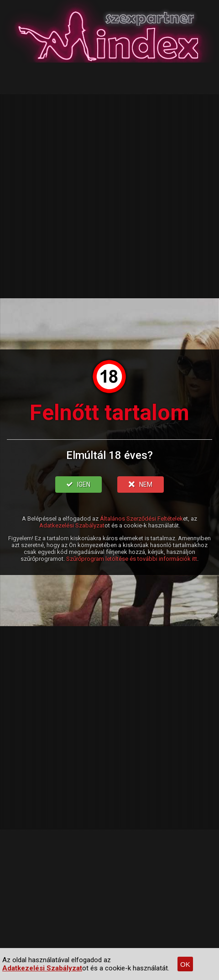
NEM (141, 485)
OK (185, 964)
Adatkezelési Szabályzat (72, 525)
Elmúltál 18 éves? (109, 455)
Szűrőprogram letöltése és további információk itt (132, 559)
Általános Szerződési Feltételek (141, 519)
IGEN (78, 485)
